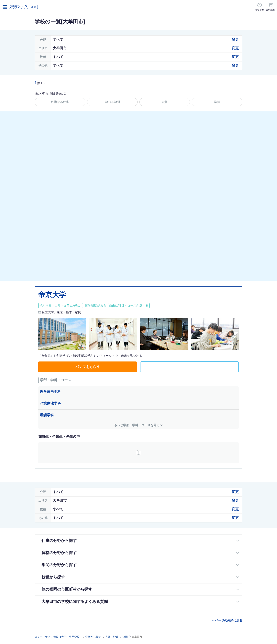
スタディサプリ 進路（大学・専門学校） (58, 637)
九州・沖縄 (112, 637)
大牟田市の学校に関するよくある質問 (75, 602)
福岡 (125, 637)
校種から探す (53, 577)
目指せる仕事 (60, 102)
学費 (217, 102)
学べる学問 (112, 102)
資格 (165, 102)
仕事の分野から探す (59, 541)
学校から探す (93, 637)
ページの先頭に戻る (229, 620)
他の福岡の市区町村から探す (67, 589)
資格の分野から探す (59, 553)
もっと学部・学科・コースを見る (137, 425)
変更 (235, 39)
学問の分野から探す (59, 565)
